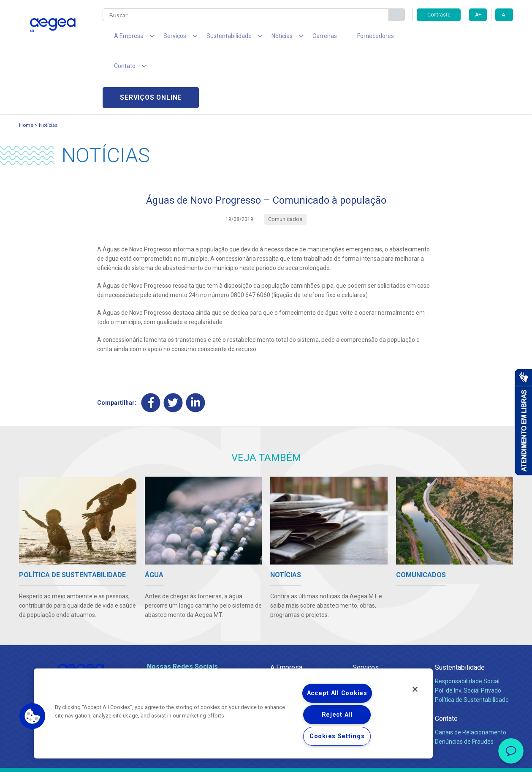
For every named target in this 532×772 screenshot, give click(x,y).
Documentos (370, 659)
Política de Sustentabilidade (472, 641)
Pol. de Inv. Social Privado (468, 631)
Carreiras (299, 38)
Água (360, 622)
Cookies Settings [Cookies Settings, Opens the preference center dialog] (337, 736)
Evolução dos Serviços (382, 650)
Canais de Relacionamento (471, 673)
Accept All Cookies (337, 693)
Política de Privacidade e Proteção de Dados (266, 759)
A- (504, 15)
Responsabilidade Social (467, 622)
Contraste (439, 15)
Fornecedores (344, 38)
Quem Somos (289, 622)
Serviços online (465, 38)
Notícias (48, 66)
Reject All (337, 715)
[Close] (415, 689)
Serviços (366, 608)
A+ (478, 15)
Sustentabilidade (460, 608)
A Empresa (286, 608)
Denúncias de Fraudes (464, 682)
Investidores (286, 641)
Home (26, 66)
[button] (33, 716)
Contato (446, 659)
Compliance (286, 631)
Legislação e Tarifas (379, 641)
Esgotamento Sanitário (383, 631)
